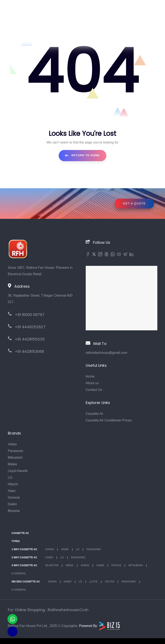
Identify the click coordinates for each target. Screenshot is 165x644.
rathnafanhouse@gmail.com (106, 353)
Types (16, 541)
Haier (12, 491)
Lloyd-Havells (18, 471)
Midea (12, 464)
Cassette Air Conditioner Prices (109, 420)
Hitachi (13, 484)
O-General (19, 573)
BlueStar (52, 565)
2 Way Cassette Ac (24, 557)
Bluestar (14, 511)
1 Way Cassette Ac (24, 549)
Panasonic (16, 451)
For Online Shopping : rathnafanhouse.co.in (48, 610)
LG (10, 477)
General (14, 497)
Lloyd (93, 582)
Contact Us (94, 390)
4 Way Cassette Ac (24, 565)
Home (90, 376)
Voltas (12, 444)
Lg (78, 549)
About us (92, 383)
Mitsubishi (15, 458)
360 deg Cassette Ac (26, 582)
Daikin (12, 504)
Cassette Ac (95, 414)
